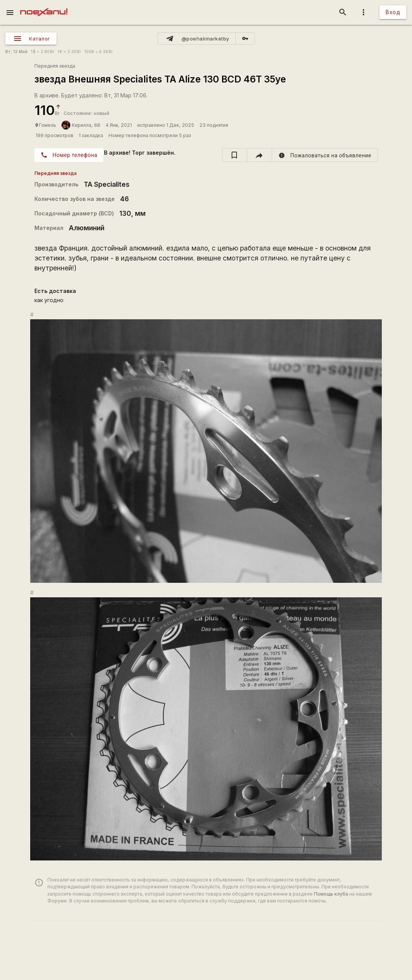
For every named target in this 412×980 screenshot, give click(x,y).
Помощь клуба (331, 894)
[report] (325, 155)
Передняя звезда (55, 66)
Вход (393, 12)
